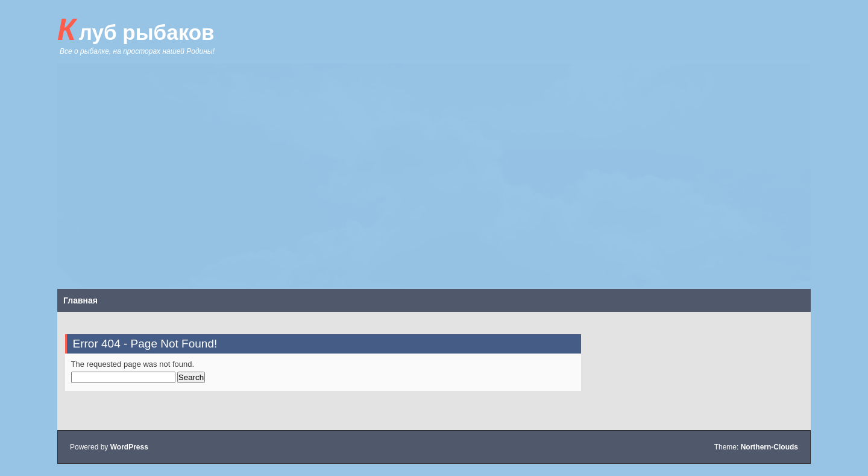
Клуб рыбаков (136, 30)
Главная (80, 300)
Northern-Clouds (769, 447)
